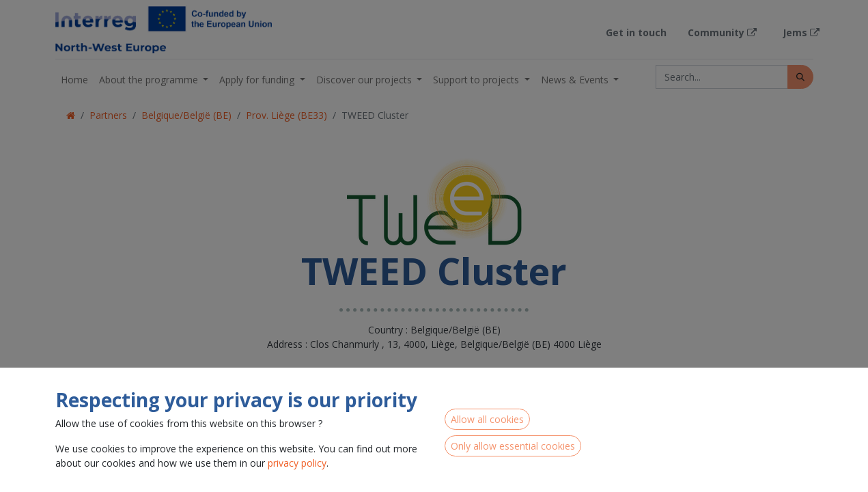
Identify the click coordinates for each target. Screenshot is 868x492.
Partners (108, 115)
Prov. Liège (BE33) (286, 115)
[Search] (800, 77)
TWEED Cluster (375, 115)
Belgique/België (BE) (186, 115)
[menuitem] (74, 80)
